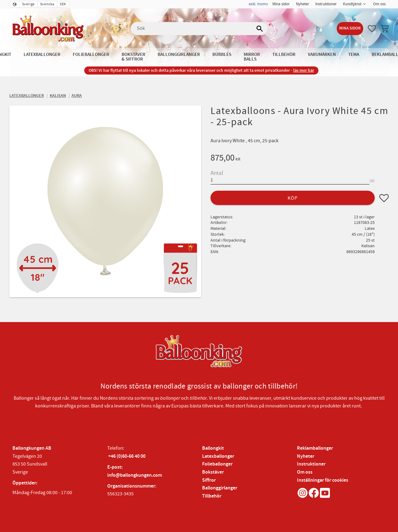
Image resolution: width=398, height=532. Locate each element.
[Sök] (260, 29)
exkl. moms (258, 4)
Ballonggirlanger (220, 488)
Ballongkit (213, 448)
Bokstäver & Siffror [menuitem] (133, 57)
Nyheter (306, 456)
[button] (372, 29)
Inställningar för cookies (323, 480)
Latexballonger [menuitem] (42, 55)
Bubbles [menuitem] (222, 55)
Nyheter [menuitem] (303, 4)
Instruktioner (311, 464)
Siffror (209, 480)
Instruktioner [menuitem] (326, 4)
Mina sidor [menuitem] (281, 4)
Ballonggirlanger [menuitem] (179, 55)
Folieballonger (217, 464)
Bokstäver (213, 472)
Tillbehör (212, 496)
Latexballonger (218, 456)
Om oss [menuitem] (379, 4)
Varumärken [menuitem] (322, 55)
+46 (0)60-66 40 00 (127, 456)
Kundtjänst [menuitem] (352, 4)
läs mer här (304, 70)
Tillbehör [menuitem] (284, 55)
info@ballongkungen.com (135, 475)
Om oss (305, 472)
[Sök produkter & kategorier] (199, 29)
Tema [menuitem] (354, 55)
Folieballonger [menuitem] (91, 55)
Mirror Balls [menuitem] (252, 57)
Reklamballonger (315, 448)
